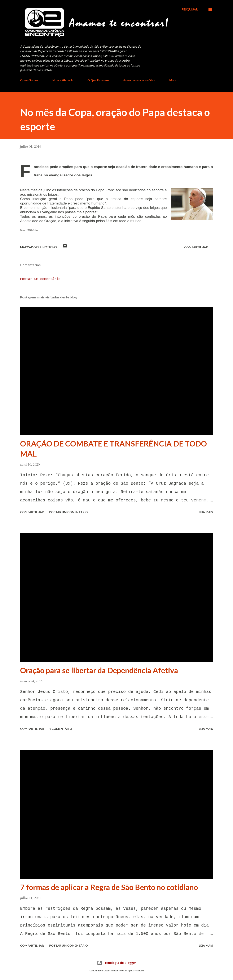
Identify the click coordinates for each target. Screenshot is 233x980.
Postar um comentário (40, 279)
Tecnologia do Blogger (116, 963)
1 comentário (61, 729)
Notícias (50, 247)
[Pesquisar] (190, 9)
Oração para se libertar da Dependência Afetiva (99, 670)
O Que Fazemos (98, 80)
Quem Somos (29, 80)
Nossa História (63, 80)
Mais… (174, 80)
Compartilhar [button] (196, 247)
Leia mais (206, 512)
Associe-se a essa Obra (139, 80)
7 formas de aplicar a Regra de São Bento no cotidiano (109, 887)
